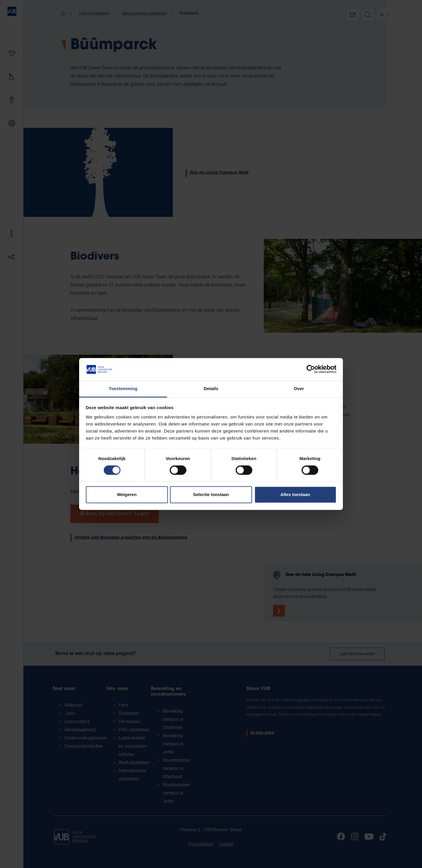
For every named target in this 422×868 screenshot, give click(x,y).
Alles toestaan (295, 494)
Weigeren (127, 494)
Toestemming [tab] (123, 388)
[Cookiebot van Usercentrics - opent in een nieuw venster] (311, 369)
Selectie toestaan (211, 494)
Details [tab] (211, 388)
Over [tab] (299, 388)
